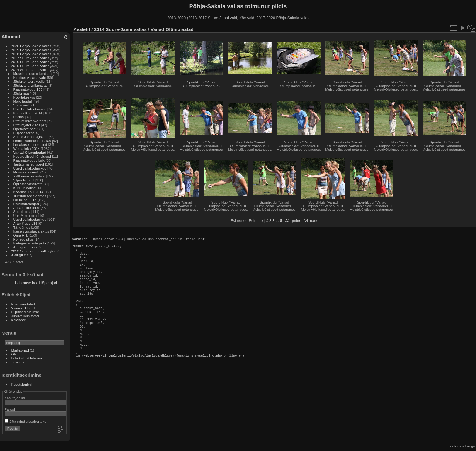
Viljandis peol (24, 180)
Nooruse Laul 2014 (28, 192)
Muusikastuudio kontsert (33, 74)
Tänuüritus (22, 227)
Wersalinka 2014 (27, 148)
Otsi (14, 354)
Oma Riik (21, 235)
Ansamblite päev (27, 208)
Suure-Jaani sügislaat (31, 137)
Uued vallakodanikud (30, 109)
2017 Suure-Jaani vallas (30, 58)
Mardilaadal (23, 101)
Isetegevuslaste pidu (30, 243)
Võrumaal (21, 105)
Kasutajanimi (21, 384)
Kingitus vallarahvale (30, 77)
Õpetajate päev (25, 129)
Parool (10, 409)
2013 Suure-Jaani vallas (30, 251)
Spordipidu (22, 212)
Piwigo (470, 446)
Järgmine (293, 221)
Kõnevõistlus (24, 239)
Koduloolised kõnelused (32, 156)
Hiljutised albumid (25, 312)
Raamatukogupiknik (29, 160)
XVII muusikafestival (29, 176)
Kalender (18, 320)
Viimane (311, 221)
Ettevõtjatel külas (27, 125)
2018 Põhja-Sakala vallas (31, 54)
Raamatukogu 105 (28, 89)
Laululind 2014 (25, 200)
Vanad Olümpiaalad (30, 152)
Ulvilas (19, 117)
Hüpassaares (24, 133)
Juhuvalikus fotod (25, 316)
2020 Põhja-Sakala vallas (31, 46)
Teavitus (18, 362)
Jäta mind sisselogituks (25, 421)
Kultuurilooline (25, 188)
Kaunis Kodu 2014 (28, 113)
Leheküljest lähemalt (27, 358)
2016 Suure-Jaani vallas (30, 62)
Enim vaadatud (23, 304)
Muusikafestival (25, 172)
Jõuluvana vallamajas (31, 85)
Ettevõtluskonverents (30, 121)
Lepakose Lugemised (30, 145)
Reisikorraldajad (26, 204)
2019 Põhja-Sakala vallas (31, 50)
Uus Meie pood (25, 215)
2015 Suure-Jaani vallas (30, 66)
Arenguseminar (25, 247)
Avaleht (82, 29)
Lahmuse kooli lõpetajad (36, 283)
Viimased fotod (23, 308)
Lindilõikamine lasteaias (32, 141)
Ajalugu (17, 255)
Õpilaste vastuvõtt (28, 184)
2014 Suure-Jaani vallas (30, 70)
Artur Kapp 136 (25, 223)
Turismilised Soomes (30, 196)
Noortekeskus (24, 97)
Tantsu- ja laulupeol (29, 164)
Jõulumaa (21, 93)
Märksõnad (20, 350)
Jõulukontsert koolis (29, 81)
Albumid (11, 37)
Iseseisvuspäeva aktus (31, 231)
